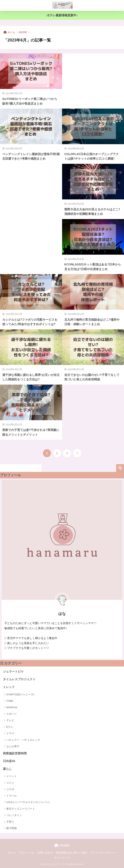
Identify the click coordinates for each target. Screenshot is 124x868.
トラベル (12, 796)
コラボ (10, 789)
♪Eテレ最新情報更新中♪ (62, 15)
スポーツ (12, 714)
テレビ (10, 720)
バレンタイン (14, 815)
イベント (12, 776)
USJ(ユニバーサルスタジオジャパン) (28, 802)
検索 (120, 468)
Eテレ (10, 727)
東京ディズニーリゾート (21, 809)
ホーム (12, 853)
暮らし (7, 769)
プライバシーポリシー (103, 853)
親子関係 (12, 828)
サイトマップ (62, 858)
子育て (10, 822)
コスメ (10, 783)
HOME (62, 845)
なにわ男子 (13, 746)
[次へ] (77, 453)
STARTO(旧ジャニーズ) (20, 694)
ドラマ (10, 733)
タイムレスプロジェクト (19, 679)
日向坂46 (9, 761)
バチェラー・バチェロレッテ (23, 740)
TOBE (10, 701)
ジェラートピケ (13, 672)
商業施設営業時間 (15, 753)
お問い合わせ (45, 853)
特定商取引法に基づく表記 (72, 853)
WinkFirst (12, 707)
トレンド (9, 687)
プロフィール (26, 853)
